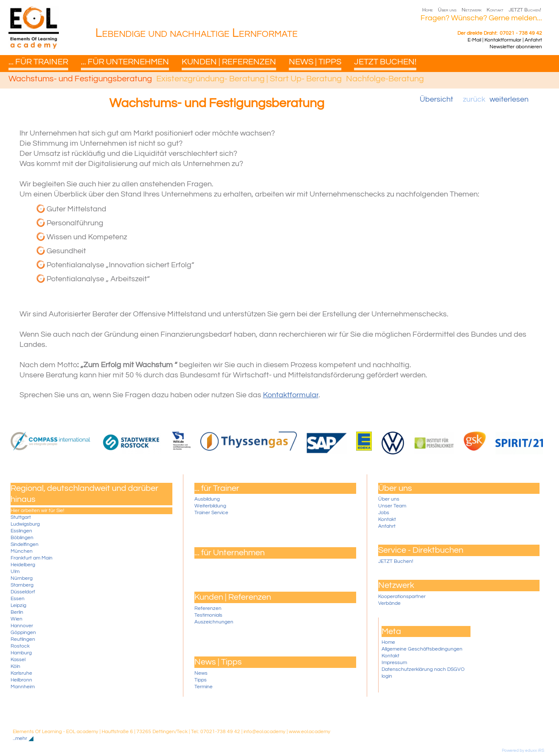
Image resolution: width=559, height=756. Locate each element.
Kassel (18, 660)
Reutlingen (23, 639)
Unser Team (392, 506)
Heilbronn (21, 680)
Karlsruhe (21, 673)
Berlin (17, 612)
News (201, 673)
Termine (203, 687)
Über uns (389, 499)
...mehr (20, 739)
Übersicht (436, 99)
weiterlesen (509, 99)
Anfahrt (387, 526)
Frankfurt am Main (32, 558)
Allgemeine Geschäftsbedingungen (422, 649)
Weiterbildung (210, 506)
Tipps (201, 680)
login (387, 676)
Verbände (389, 603)
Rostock (20, 646)
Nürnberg (22, 578)
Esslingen (21, 531)
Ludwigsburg (25, 524)
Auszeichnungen (214, 622)
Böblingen (22, 538)
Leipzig (18, 605)
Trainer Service (211, 513)
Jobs (384, 513)
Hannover (22, 626)
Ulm (15, 572)
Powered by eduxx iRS (523, 750)
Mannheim (23, 687)
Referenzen (208, 608)
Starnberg (22, 585)
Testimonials (208, 615)
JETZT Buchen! (396, 561)
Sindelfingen (25, 544)
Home (388, 642)
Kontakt (387, 519)
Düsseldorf (23, 592)
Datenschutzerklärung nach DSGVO (423, 669)
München (22, 551)
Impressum (394, 663)
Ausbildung (207, 499)
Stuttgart (21, 517)
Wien (17, 619)
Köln (15, 666)
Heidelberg (23, 565)
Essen (18, 599)
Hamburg (21, 653)
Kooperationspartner (402, 597)
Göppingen (23, 633)
